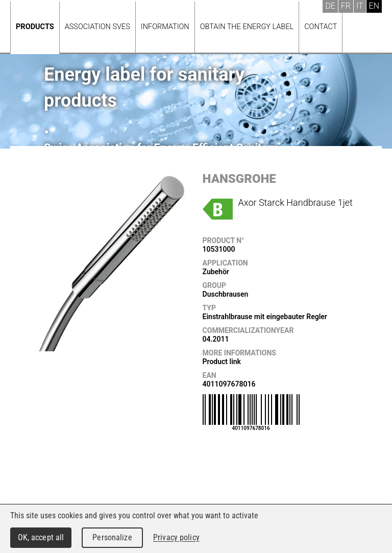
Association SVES (97, 27)
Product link (222, 362)
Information (165, 27)
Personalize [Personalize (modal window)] (112, 537)
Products (35, 27)
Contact (321, 27)
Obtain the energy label (247, 27)
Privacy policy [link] (176, 537)
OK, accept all (41, 537)
